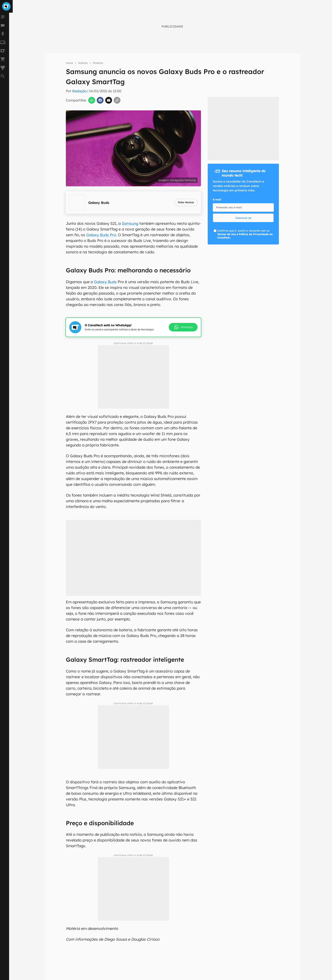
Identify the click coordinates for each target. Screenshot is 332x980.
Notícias (83, 63)
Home (69, 63)
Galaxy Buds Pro (101, 235)
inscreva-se (243, 218)
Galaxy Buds (105, 282)
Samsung (130, 223)
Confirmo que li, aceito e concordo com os (245, 234)
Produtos (98, 63)
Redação (79, 91)
